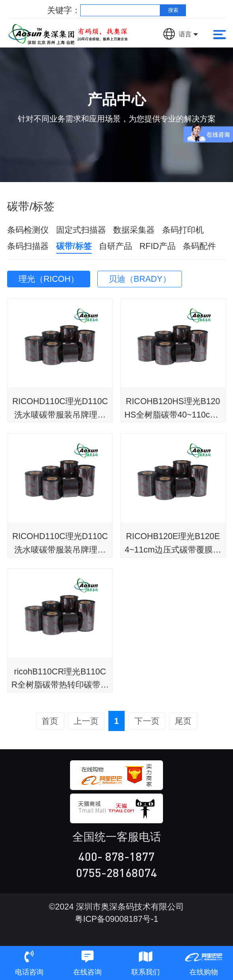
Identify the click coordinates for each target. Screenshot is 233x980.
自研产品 (116, 246)
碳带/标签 (74, 246)
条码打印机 (183, 230)
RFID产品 (158, 246)
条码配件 (199, 246)
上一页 (86, 721)
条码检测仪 (28, 230)
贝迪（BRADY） (140, 279)
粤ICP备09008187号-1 (116, 919)
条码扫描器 (28, 246)
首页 (50, 721)
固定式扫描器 (81, 230)
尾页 (183, 721)
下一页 (147, 721)
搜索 (173, 10)
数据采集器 (134, 230)
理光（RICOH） (49, 279)
